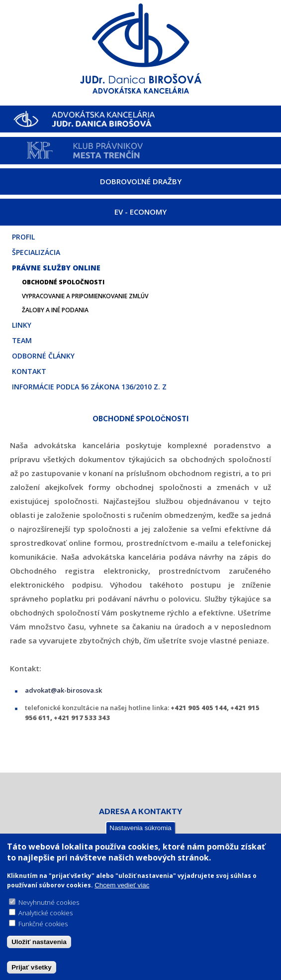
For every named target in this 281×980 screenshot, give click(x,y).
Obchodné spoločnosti (63, 282)
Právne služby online (56, 268)
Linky (22, 325)
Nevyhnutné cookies (49, 903)
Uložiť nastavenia (39, 942)
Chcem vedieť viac (122, 886)
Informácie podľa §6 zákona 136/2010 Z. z (89, 387)
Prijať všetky (31, 968)
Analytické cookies (46, 913)
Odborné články (43, 356)
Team (22, 340)
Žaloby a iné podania (55, 310)
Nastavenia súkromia (140, 828)
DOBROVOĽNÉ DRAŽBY (141, 181)
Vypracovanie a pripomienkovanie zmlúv (85, 296)
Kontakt (29, 371)
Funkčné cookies (43, 924)
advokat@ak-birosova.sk (63, 690)
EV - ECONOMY (140, 212)
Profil (23, 237)
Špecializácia (36, 252)
